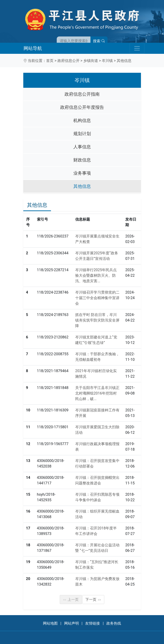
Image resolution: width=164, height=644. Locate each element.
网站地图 (50, 623)
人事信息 (82, 147)
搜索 (99, 41)
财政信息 (82, 160)
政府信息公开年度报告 (82, 107)
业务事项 (82, 173)
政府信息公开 (69, 61)
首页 (50, 61)
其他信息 (124, 61)
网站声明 (72, 623)
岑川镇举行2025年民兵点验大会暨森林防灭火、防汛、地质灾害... (96, 275)
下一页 (93, 600)
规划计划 (82, 134)
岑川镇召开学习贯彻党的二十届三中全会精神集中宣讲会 (97, 298)
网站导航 (33, 48)
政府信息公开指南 (82, 94)
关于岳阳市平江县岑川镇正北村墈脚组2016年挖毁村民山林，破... (97, 393)
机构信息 (82, 120)
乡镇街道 (91, 61)
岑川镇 (107, 61)
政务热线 (114, 623)
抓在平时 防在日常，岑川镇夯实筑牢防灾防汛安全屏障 (97, 320)
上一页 (71, 600)
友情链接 (92, 623)
